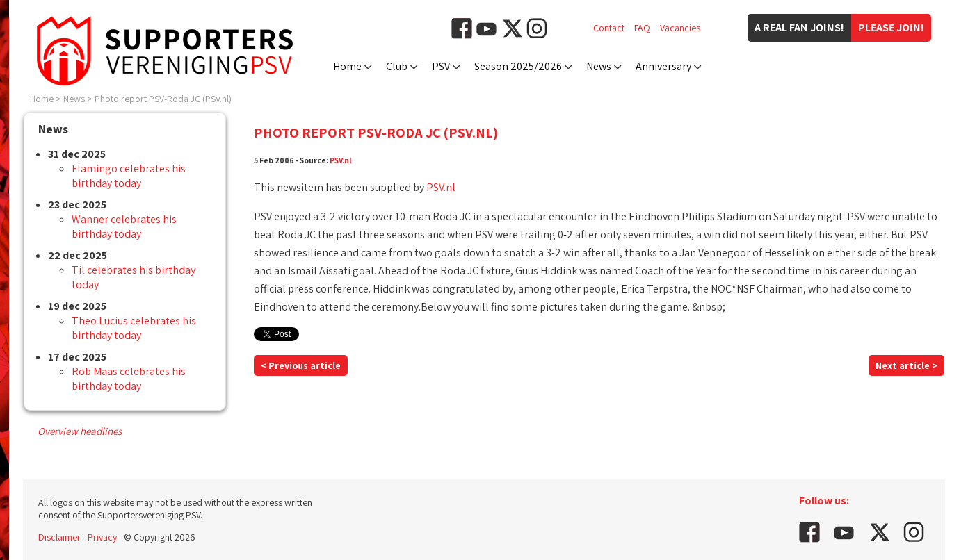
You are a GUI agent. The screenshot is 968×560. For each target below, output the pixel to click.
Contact (609, 28)
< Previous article (301, 365)
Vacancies (680, 28)
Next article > (906, 365)
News (599, 66)
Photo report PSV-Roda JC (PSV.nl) (163, 99)
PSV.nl (341, 160)
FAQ (642, 28)
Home (347, 66)
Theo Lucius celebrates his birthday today (134, 328)
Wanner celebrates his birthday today (124, 227)
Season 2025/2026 (518, 66)
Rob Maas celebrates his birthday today (129, 379)
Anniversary (663, 66)
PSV (441, 66)
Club (397, 66)
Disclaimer (59, 537)
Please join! (891, 27)
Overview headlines (80, 431)
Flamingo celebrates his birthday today (129, 176)
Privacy (102, 537)
